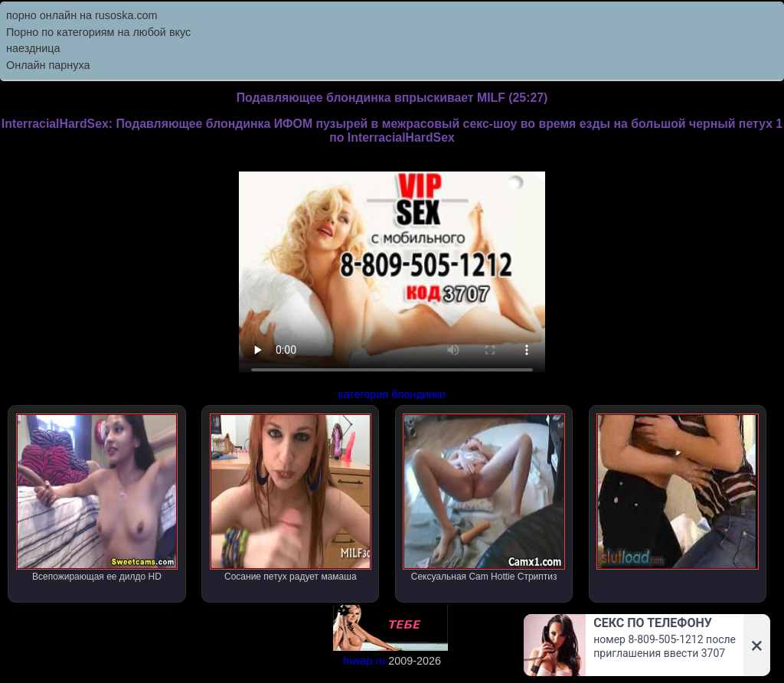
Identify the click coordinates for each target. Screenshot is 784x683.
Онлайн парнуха (48, 65)
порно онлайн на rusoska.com (82, 15)
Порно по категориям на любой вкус (98, 32)
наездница (33, 48)
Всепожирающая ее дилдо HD (97, 498)
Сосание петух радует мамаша (291, 498)
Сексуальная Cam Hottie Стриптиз (483, 498)
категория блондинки (392, 394)
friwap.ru (364, 661)
